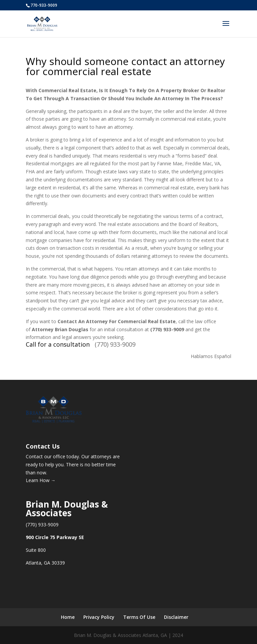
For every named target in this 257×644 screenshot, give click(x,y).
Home (68, 617)
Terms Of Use (139, 617)
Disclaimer (176, 617)
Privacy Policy (99, 617)
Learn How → (41, 480)
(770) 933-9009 (115, 344)
